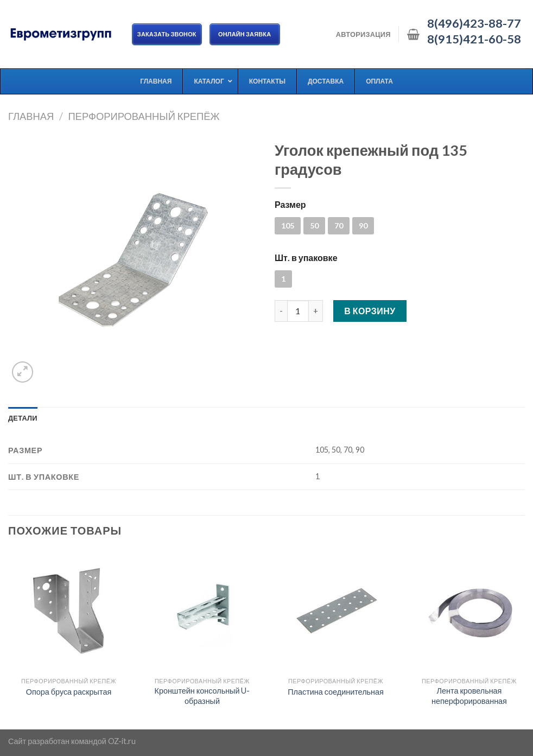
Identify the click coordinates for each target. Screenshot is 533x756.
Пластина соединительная (336, 692)
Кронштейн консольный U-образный (202, 696)
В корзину (370, 311)
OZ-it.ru (122, 741)
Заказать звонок (167, 34)
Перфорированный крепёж (144, 116)
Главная (31, 116)
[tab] (23, 418)
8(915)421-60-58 (474, 39)
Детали (23, 418)
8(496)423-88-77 (474, 23)
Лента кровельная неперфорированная (469, 696)
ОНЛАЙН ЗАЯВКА (245, 34)
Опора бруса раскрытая (69, 692)
